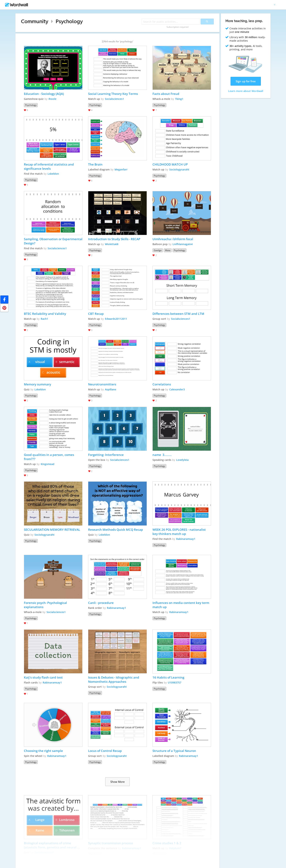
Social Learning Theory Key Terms (113, 94)
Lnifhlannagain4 (183, 244)
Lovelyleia (182, 460)
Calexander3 (177, 389)
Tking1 (179, 99)
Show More (117, 782)
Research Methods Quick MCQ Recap (116, 530)
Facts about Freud (166, 94)
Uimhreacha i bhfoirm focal (173, 239)
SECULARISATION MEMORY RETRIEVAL (52, 530)
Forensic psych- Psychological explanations (46, 605)
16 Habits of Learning (168, 677)
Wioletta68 (112, 244)
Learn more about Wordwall (246, 91)
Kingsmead (48, 464)
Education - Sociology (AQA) (44, 94)
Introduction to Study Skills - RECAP (114, 239)
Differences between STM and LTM (178, 314)
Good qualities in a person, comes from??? (49, 457)
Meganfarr (121, 169)
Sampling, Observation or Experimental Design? (53, 241)
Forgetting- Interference (106, 455)
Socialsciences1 (114, 99)
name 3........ (162, 455)
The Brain (95, 164)
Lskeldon (53, 174)
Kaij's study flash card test (43, 677)
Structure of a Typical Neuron (175, 751)
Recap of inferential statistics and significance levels (49, 166)
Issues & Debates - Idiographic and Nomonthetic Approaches (114, 679)
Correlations (162, 384)
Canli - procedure (101, 603)
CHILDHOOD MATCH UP (170, 164)
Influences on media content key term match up (181, 605)
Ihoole (52, 99)
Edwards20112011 (116, 319)
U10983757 (175, 682)
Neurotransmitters (102, 384)
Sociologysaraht (179, 169)
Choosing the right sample (43, 751)
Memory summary (37, 384)
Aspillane (111, 389)
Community (35, 21)
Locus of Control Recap (105, 751)
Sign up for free (246, 81)
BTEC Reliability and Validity (45, 314)
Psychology (69, 21)
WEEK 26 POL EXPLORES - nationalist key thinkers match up (179, 532)
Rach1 (44, 319)
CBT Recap (96, 314)
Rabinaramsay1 (186, 539)
